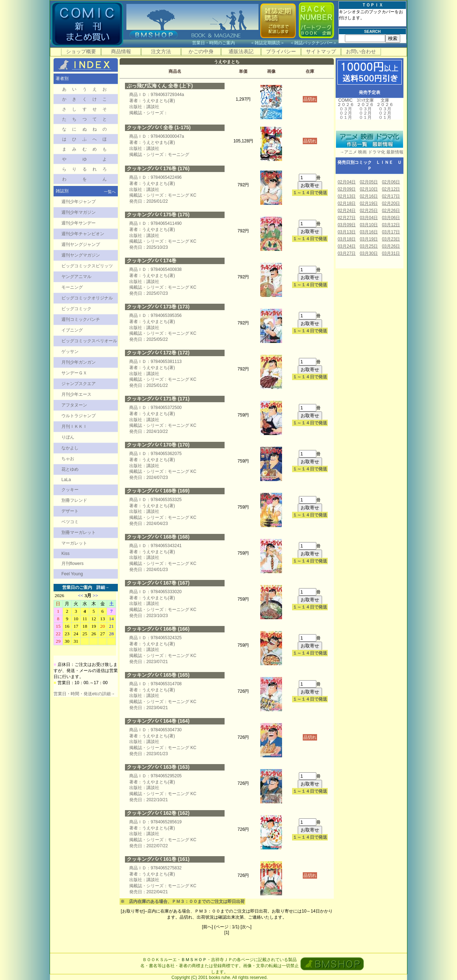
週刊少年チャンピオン (83, 234)
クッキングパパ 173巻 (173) (158, 307)
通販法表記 (241, 51)
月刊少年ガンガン (79, 362)
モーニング (72, 287)
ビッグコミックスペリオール (89, 341)
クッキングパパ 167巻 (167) (158, 583)
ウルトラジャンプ (79, 416)
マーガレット (74, 543)
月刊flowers (72, 564)
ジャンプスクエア (79, 384)
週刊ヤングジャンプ (81, 244)
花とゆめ (70, 469)
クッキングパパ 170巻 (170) (158, 445)
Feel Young (72, 574)
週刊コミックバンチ (81, 319)
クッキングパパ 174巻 (152, 261)
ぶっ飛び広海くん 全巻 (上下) (160, 86)
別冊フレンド (74, 500)
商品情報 (121, 51)
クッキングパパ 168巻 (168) (158, 537)
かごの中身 (201, 51)
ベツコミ (70, 522)
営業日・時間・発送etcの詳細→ (84, 694)
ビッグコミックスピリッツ (87, 266)
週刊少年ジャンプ (79, 202)
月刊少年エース (76, 394)
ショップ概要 (81, 51)
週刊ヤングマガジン (81, 255)
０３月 (346, 109)
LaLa (66, 480)
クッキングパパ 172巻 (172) (158, 353)
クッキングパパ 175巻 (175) (158, 214)
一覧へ (110, 192)
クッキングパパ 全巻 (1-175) (159, 127)
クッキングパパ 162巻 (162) (158, 813)
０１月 (346, 117)
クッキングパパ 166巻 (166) (158, 629)
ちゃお (68, 459)
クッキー (70, 490)
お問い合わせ (361, 51)
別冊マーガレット (79, 532)
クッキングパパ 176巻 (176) (158, 168)
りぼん (68, 437)
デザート (70, 511)
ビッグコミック (76, 309)
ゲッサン (70, 352)
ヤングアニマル (76, 277)
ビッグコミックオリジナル (87, 298)
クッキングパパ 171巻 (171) (158, 399)
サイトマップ (321, 51)
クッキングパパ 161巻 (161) (158, 859)
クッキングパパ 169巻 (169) (158, 491)
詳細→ (103, 587)
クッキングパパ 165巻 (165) (158, 675)
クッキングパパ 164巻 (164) (158, 721)
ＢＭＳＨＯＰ (194, 960)
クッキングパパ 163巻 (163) (158, 767)
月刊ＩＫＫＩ (74, 426)
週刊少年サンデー (79, 223)
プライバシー (281, 51)
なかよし (70, 448)
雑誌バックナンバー (313, 43)
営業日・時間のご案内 (220, 43)
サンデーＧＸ (74, 373)
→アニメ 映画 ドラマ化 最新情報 (370, 152)
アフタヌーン (74, 405)
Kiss (66, 554)
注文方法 (161, 51)
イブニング (72, 330)
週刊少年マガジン (79, 212)
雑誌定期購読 (267, 43)
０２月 (346, 113)
